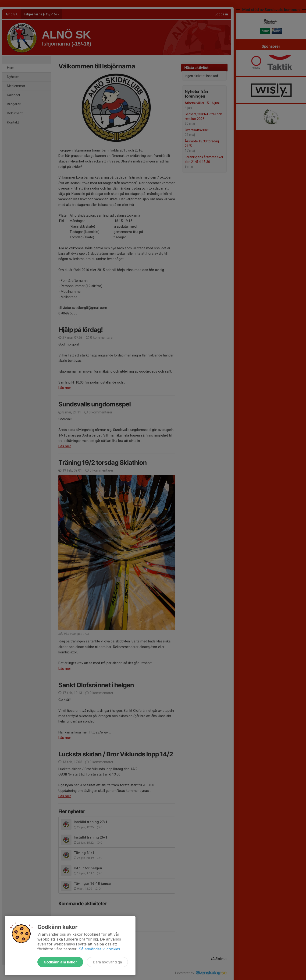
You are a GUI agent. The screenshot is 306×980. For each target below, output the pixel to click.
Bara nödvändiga (107, 962)
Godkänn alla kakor (60, 962)
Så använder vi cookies (99, 949)
